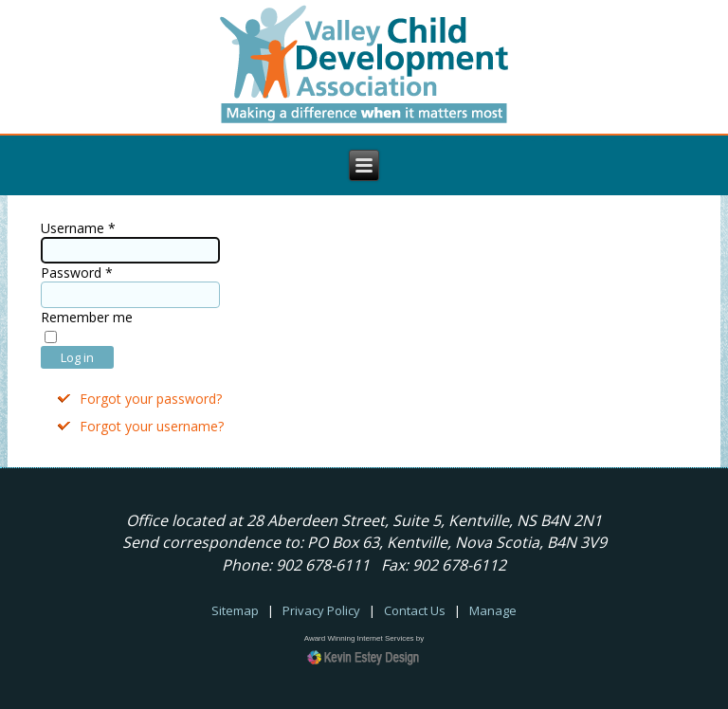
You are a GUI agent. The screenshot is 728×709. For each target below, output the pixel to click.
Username (78, 228)
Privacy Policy (321, 610)
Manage (493, 610)
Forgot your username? (152, 426)
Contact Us (415, 610)
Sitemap (235, 610)
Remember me (87, 317)
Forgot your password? (151, 399)
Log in (77, 357)
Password (77, 273)
